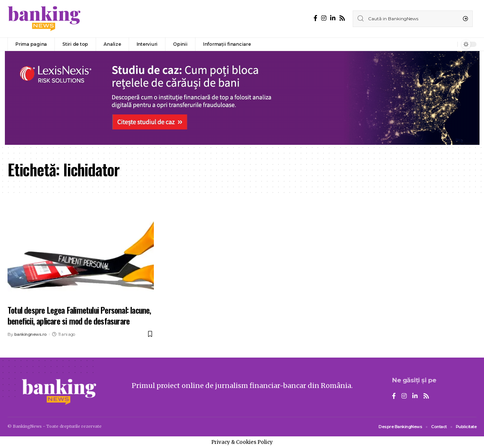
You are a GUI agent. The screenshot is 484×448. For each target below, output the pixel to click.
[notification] (450, 44)
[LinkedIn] (333, 18)
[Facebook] (316, 18)
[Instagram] (324, 18)
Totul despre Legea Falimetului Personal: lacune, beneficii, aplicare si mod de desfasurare (79, 315)
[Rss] (342, 18)
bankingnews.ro (31, 334)
